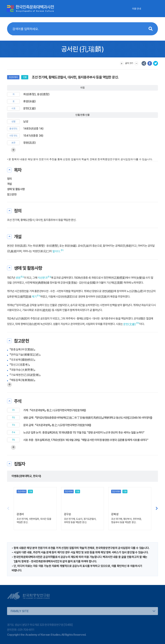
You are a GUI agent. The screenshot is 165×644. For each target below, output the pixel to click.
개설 (9, 184)
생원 (18, 278)
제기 (34, 297)
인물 (25, 77)
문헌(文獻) (130, 324)
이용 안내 (136, 9)
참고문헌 (12, 194)
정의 (9, 179)
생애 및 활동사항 (16, 189)
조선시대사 (13, 77)
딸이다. (57, 251)
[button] (157, 508)
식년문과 (43, 278)
